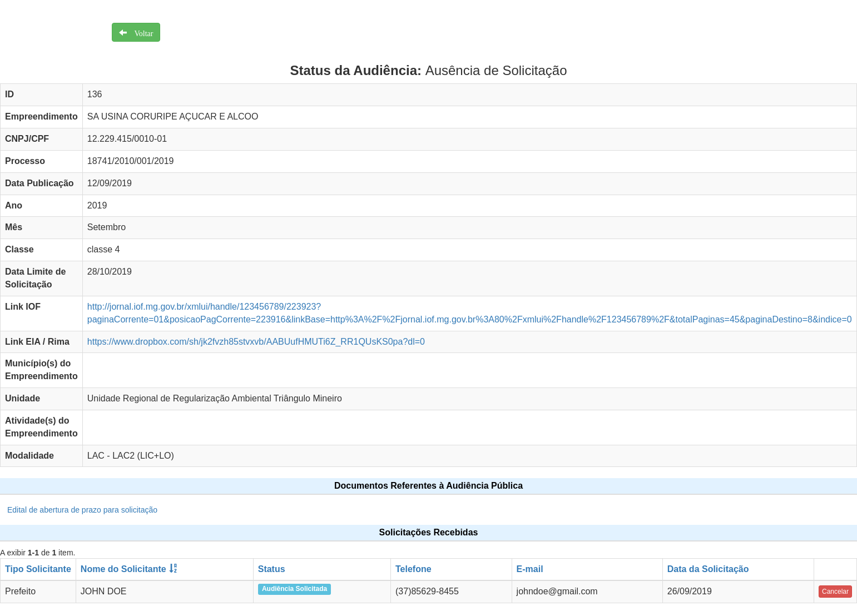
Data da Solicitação (708, 569)
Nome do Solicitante (123, 569)
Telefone (413, 569)
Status (272, 569)
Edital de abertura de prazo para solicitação (82, 510)
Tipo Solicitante (38, 569)
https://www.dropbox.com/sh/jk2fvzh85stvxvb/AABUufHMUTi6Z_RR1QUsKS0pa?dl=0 (256, 342)
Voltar (140, 32)
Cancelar (835, 592)
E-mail (530, 569)
